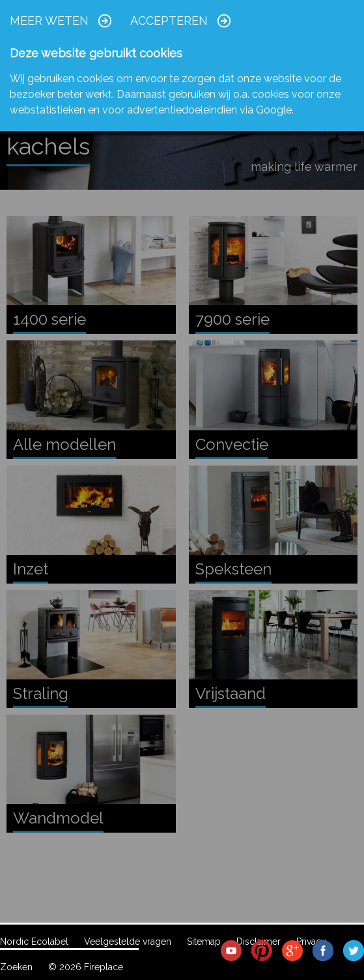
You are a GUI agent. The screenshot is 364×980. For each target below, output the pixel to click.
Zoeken (16, 967)
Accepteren (169, 21)
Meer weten (49, 21)
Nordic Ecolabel (34, 942)
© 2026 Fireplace (86, 967)
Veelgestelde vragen (128, 942)
